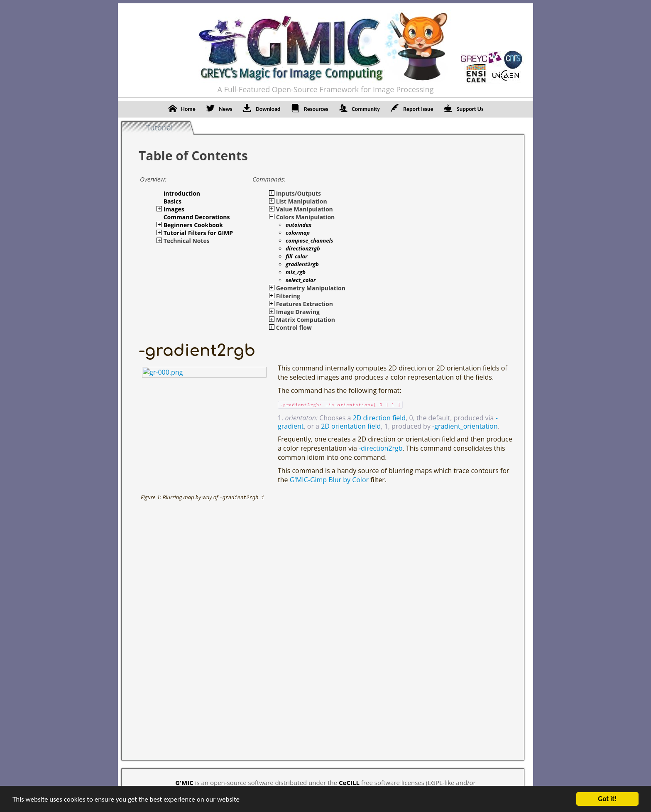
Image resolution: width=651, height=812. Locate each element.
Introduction (182, 193)
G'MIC (184, 783)
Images (174, 209)
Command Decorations (197, 217)
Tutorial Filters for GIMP (198, 233)
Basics (173, 201)
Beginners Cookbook (193, 225)
